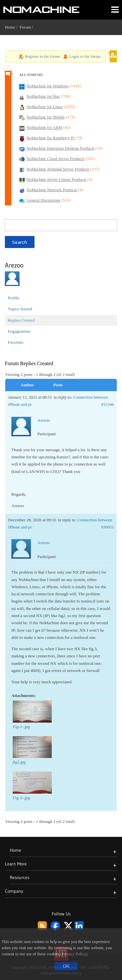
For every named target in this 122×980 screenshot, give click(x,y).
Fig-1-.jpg (21, 727)
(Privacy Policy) (74, 954)
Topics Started (20, 309)
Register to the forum (42, 56)
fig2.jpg (19, 762)
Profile (14, 298)
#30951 (108, 527)
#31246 (108, 404)
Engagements (19, 331)
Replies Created (21, 320)
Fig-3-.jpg (21, 798)
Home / (12, 27)
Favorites (16, 342)
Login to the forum (85, 56)
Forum (25, 27)
